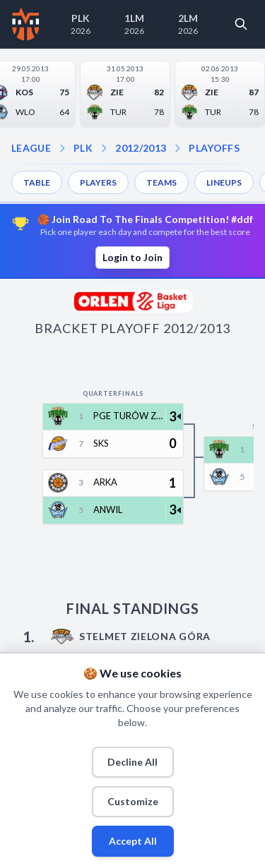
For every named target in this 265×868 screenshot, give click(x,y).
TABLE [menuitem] (37, 182)
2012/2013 (141, 148)
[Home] (26, 24)
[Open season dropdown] (104, 148)
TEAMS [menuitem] (161, 182)
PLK (83, 148)
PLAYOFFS (214, 148)
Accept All (133, 841)
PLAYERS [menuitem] (98, 182)
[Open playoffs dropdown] (177, 148)
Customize (133, 801)
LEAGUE (31, 148)
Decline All (132, 762)
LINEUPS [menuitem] (224, 182)
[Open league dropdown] (62, 148)
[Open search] (241, 24)
